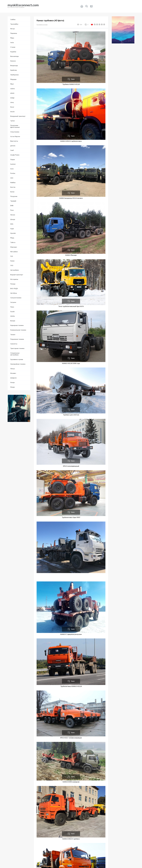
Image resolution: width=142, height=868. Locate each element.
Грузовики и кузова (42, 25)
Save (73, 79)
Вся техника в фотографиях (23, 6)
